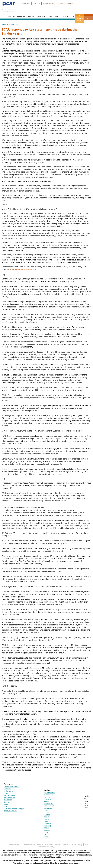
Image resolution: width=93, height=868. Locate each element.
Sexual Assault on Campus (14, 809)
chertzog (47, 826)
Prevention (8, 800)
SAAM (6, 804)
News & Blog (37, 3)
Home (4, 24)
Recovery (7, 802)
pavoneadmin (49, 793)
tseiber (47, 810)
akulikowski (48, 795)
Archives (87, 798)
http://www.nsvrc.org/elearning (23, 269)
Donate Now (79, 18)
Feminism (7, 789)
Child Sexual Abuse (11, 787)
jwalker (47, 821)
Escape (88, 17)
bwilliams (48, 823)
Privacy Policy (77, 844)
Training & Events (25, 3)
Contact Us (70, 3)
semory (47, 830)
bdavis (47, 828)
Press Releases (9, 798)
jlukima (47, 815)
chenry (47, 837)
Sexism (6, 806)
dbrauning (48, 808)
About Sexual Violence (26, 16)
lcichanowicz (49, 806)
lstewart (47, 819)
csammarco (49, 804)
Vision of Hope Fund (49, 3)
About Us (11, 16)
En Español (60, 3)
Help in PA (41, 16)
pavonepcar (49, 799)
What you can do (10, 811)
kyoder (47, 801)
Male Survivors (9, 795)
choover (47, 812)
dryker (47, 817)
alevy (46, 832)
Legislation (8, 793)
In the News (8, 791)
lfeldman (48, 797)
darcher (47, 834)
